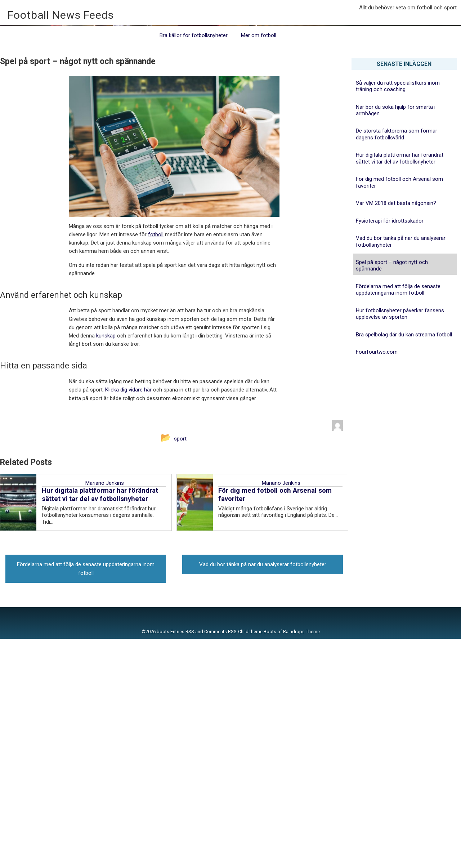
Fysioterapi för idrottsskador (390, 449)
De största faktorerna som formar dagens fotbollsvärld (397, 363)
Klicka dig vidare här (128, 619)
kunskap (106, 565)
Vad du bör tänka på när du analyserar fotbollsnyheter (401, 470)
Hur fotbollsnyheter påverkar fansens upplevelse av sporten (400, 542)
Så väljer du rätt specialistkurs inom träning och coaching (398, 315)
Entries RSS (182, 861)
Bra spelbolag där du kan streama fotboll (404, 563)
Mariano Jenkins (105, 712)
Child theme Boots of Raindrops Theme (279, 861)
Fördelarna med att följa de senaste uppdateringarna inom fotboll (398, 519)
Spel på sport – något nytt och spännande (392, 495)
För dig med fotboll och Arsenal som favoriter (399, 411)
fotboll (156, 464)
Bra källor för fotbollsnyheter (194, 264)
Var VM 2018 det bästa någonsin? (396, 432)
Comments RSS (220, 861)
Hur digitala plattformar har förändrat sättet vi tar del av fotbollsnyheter (400, 387)
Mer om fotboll (259, 264)
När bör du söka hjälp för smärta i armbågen (396, 339)
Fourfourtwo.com (377, 581)
